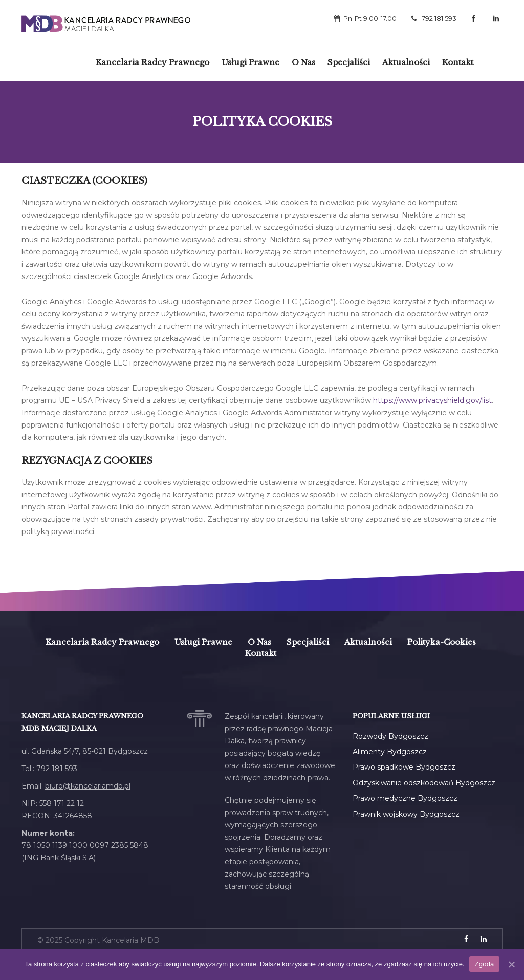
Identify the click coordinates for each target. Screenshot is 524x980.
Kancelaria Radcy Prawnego (102, 642)
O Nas (303, 62)
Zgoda (484, 964)
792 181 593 (434, 18)
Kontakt (458, 62)
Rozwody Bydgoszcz (390, 736)
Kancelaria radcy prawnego (152, 62)
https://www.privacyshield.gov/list (432, 400)
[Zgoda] (511, 964)
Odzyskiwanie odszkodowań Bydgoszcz (424, 783)
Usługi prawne (250, 62)
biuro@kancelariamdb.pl (88, 786)
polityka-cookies (442, 642)
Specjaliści (349, 62)
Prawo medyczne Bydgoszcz (405, 798)
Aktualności (406, 62)
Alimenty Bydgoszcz (390, 752)
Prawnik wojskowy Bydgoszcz (406, 814)
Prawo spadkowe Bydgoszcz (404, 767)
